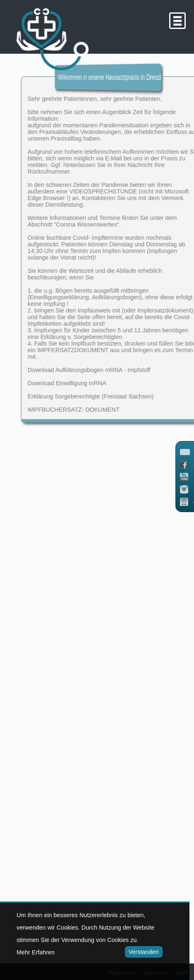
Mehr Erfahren (36, 952)
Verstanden (142, 952)
